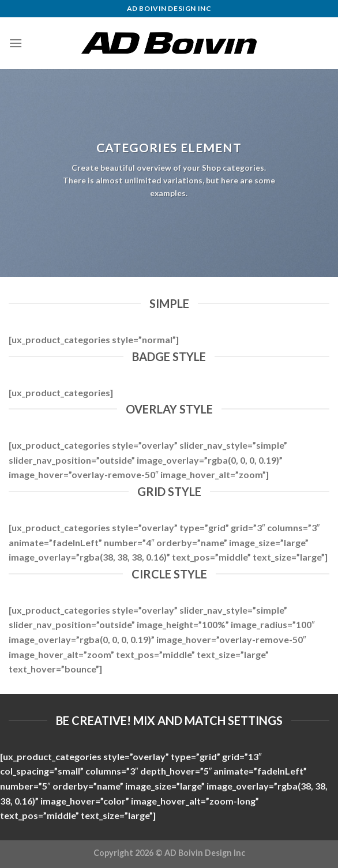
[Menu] (16, 43)
